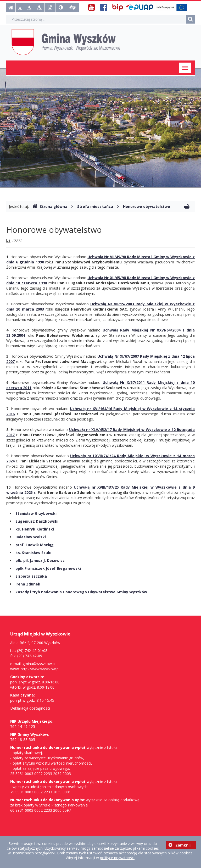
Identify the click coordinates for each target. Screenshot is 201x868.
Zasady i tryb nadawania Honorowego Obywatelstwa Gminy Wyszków (81, 592)
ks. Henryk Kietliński (35, 529)
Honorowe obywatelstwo (147, 206)
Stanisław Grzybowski (36, 513)
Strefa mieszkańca (95, 206)
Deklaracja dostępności (30, 708)
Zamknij (180, 845)
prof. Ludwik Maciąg (35, 545)
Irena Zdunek (28, 584)
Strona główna (50, 206)
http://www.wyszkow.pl (40, 669)
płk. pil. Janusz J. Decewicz (40, 560)
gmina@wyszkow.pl (39, 664)
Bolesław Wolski (31, 537)
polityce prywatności (117, 858)
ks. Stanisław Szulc (33, 553)
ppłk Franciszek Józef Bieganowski (48, 568)
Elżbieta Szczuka (31, 576)
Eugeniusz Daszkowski (37, 521)
